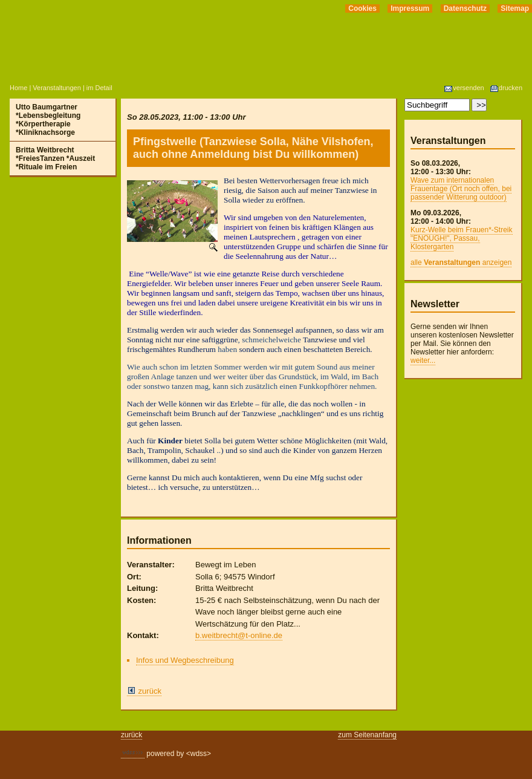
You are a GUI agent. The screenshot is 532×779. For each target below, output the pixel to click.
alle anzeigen (461, 262)
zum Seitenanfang (367, 735)
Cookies (362, 8)
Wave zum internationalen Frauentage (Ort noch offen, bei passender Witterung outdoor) (461, 189)
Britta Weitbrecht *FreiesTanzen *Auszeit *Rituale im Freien (55, 158)
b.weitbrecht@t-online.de (239, 635)
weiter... (423, 360)
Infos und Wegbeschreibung (185, 660)
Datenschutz (465, 8)
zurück (144, 691)
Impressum (410, 8)
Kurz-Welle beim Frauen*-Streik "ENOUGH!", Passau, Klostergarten (462, 238)
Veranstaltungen (57, 88)
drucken (506, 88)
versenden (464, 88)
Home (18, 88)
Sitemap (515, 8)
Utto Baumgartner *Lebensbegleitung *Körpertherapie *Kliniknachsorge (48, 120)
